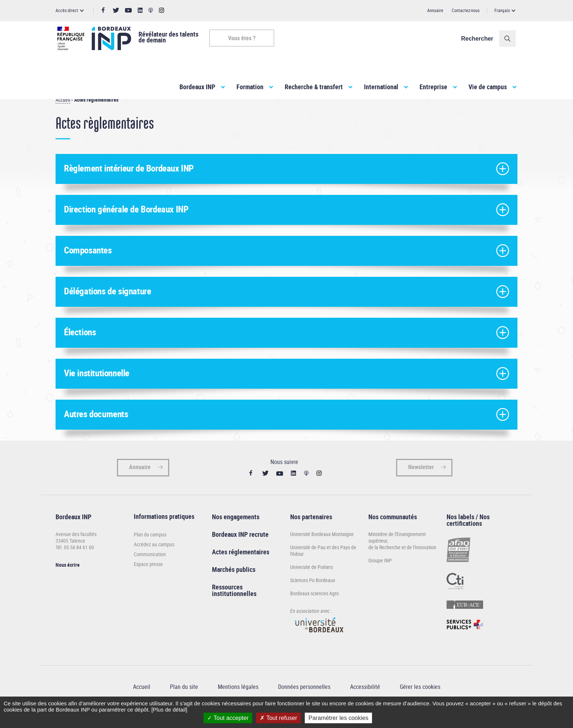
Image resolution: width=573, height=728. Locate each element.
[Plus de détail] (169, 710)
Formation (250, 87)
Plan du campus (150, 548)
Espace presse (148, 577)
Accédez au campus (154, 557)
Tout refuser (278, 718)
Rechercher (479, 39)
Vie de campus (488, 87)
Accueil (63, 113)
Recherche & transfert (314, 87)
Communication (150, 567)
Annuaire (435, 10)
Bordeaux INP (197, 87)
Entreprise (433, 87)
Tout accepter (228, 718)
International (381, 87)
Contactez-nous (466, 10)
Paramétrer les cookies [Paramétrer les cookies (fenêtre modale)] (338, 718)
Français (502, 10)
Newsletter (421, 480)
